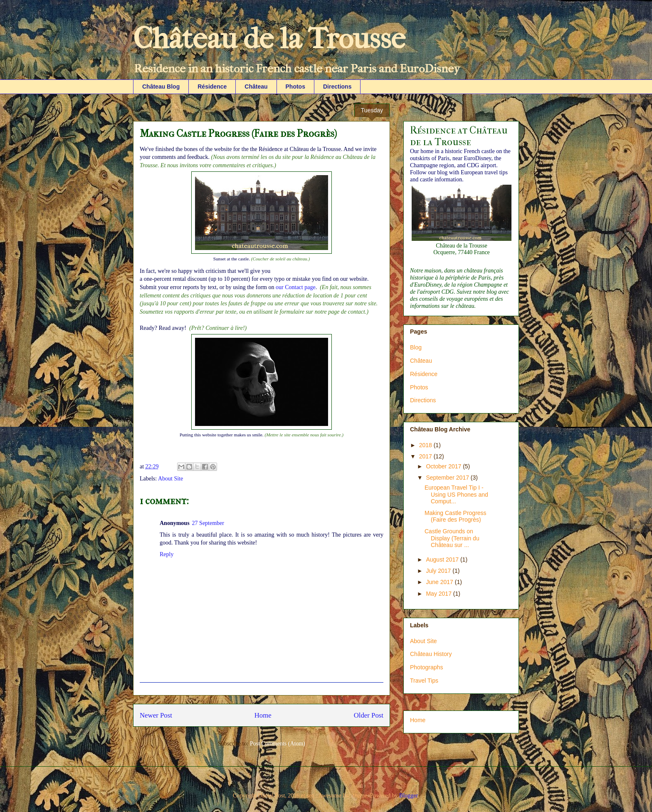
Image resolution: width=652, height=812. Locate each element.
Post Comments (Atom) (278, 744)
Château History (431, 654)
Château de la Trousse (269, 39)
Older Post (369, 715)
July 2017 (439, 571)
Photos (295, 87)
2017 (426, 456)
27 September (208, 523)
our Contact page (296, 287)
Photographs (426, 667)
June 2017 (440, 582)
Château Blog (161, 87)
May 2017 (439, 594)
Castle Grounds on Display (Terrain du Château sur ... (452, 538)
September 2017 (448, 478)
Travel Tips (424, 681)
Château (256, 87)
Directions (337, 87)
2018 (426, 445)
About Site (170, 479)
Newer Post (156, 715)
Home (263, 715)
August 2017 (443, 559)
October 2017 (444, 466)
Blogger (408, 796)
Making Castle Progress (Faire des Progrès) (456, 516)
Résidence (212, 87)
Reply (167, 554)
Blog (416, 347)
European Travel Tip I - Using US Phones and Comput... (456, 495)
